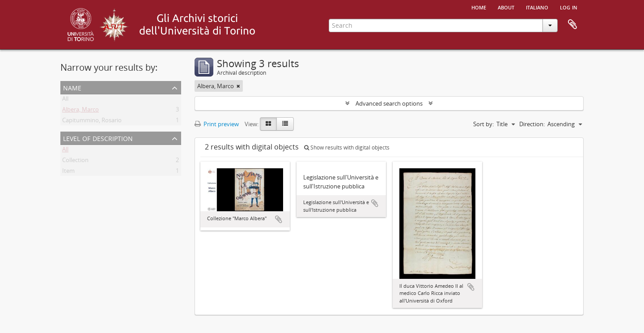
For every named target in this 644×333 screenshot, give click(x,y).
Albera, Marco (80, 111)
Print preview (217, 124)
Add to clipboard (279, 219)
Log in (569, 7)
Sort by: (483, 124)
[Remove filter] (238, 86)
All (65, 100)
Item (68, 172)
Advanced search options (389, 103)
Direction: (532, 124)
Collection (75, 162)
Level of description (98, 138)
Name (72, 87)
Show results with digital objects (347, 147)
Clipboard (572, 25)
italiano (537, 7)
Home (479, 7)
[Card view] (268, 124)
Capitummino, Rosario (92, 122)
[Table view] (285, 124)
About (506, 7)
